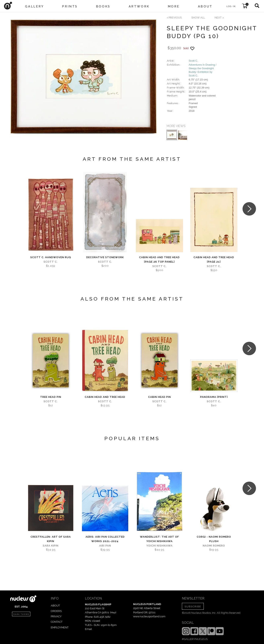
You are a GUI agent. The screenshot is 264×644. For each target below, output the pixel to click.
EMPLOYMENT (60, 627)
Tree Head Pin (51, 397)
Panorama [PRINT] (214, 397)
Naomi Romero (214, 546)
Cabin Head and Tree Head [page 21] (214, 260)
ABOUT (55, 606)
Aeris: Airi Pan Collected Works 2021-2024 (105, 539)
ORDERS (56, 611)
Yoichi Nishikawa (160, 546)
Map (113, 613)
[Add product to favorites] (192, 48)
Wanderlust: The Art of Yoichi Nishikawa (159, 539)
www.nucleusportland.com (149, 616)
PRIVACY (56, 616)
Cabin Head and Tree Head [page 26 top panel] (159, 260)
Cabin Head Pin (160, 397)
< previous (174, 18)
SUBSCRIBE (193, 606)
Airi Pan (105, 546)
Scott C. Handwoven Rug (51, 257)
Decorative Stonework (105, 257)
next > (219, 18)
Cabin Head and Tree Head (105, 397)
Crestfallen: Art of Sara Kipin (51, 539)
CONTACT (57, 622)
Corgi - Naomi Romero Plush (214, 539)
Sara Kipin (51, 546)
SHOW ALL (198, 18)
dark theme (21, 614)
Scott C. (193, 61)
